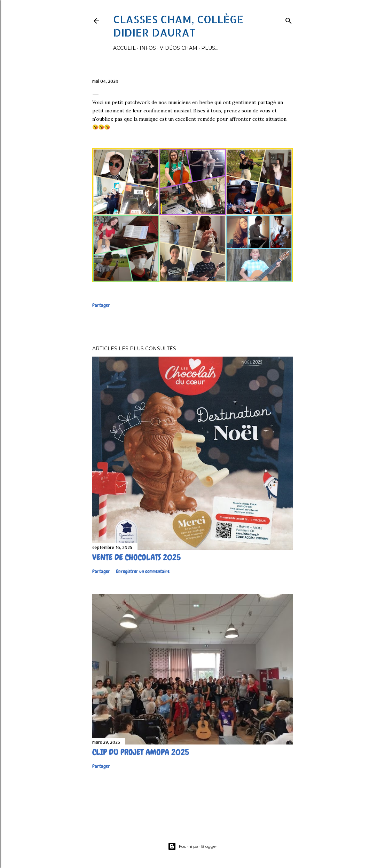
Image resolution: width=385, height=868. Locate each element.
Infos (148, 48)
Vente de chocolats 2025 (136, 557)
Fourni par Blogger (192, 846)
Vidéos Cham (179, 48)
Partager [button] (101, 305)
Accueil (124, 48)
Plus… (210, 48)
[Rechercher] (289, 19)
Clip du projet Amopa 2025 (141, 752)
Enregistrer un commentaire (143, 571)
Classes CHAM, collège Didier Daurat (178, 26)
